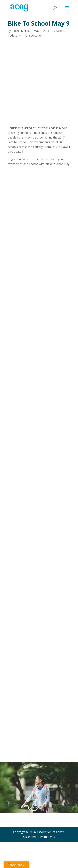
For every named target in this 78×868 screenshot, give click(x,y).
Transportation (33, 35)
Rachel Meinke (21, 31)
